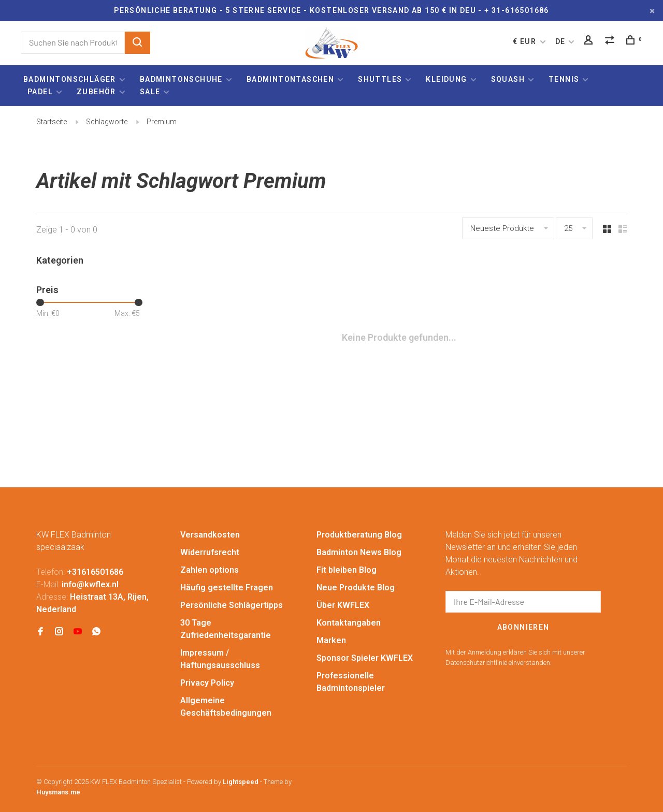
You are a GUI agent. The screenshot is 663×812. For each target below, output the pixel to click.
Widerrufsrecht (210, 552)
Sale (150, 92)
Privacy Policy (207, 683)
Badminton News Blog (359, 552)
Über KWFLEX (343, 605)
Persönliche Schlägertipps (232, 605)
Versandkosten (210, 535)
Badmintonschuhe (181, 79)
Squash (508, 79)
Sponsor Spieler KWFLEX (365, 658)
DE (560, 41)
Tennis (564, 79)
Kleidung (446, 79)
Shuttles (380, 79)
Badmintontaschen (290, 79)
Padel (40, 92)
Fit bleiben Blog (347, 570)
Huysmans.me (58, 792)
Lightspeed (241, 782)
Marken (331, 640)
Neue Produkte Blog (356, 588)
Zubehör (96, 92)
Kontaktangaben (349, 623)
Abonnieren (523, 627)
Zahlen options (210, 570)
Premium (162, 122)
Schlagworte (107, 122)
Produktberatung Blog (359, 535)
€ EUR (525, 41)
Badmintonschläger (70, 79)
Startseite (52, 122)
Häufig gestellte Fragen (227, 588)
